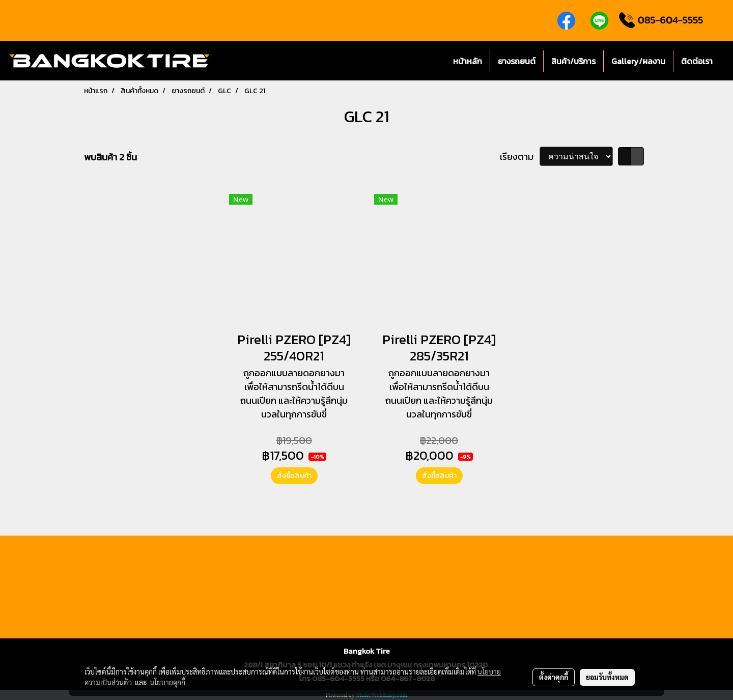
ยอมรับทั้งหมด (607, 677)
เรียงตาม (520, 157)
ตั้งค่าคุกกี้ (554, 677)
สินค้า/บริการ (573, 61)
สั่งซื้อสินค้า (294, 476)
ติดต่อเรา (697, 61)
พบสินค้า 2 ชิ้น (110, 157)
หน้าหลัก (468, 61)
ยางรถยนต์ (517, 61)
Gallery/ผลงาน (638, 61)
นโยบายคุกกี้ (167, 682)
